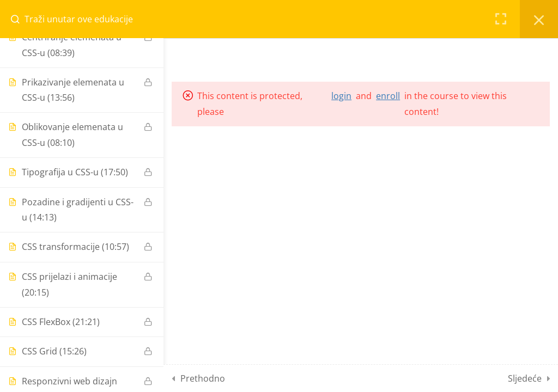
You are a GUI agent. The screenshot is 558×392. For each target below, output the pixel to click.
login (341, 96)
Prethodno (203, 378)
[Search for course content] (20, 19)
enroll (388, 96)
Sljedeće (525, 378)
